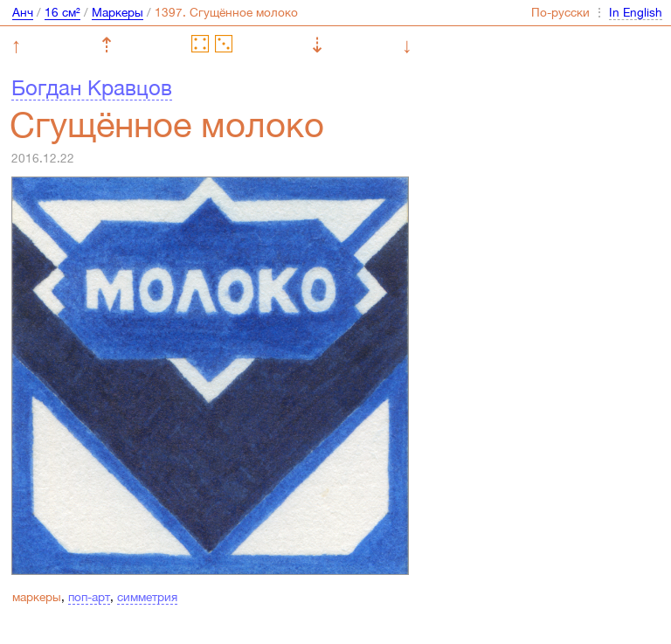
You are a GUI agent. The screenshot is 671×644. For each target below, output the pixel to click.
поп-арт (89, 597)
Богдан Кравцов (92, 87)
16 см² (62, 12)
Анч (23, 12)
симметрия (147, 597)
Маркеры (118, 12)
